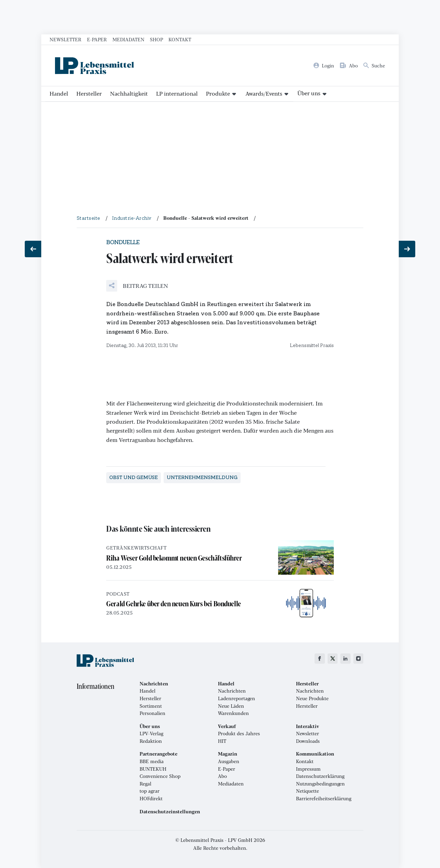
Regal (145, 784)
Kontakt (180, 39)
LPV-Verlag (151, 734)
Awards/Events (264, 93)
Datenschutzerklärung (320, 776)
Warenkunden (233, 713)
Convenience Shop (160, 776)
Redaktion (151, 741)
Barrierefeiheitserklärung (324, 799)
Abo (222, 776)
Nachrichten (232, 691)
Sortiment (151, 706)
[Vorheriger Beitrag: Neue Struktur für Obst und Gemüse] (33, 249)
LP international (177, 93)
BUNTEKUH (153, 769)
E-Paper (97, 39)
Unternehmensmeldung (202, 478)
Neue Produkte (312, 698)
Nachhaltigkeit (129, 93)
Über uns (309, 93)
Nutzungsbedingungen (320, 784)
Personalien (152, 713)
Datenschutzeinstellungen (170, 812)
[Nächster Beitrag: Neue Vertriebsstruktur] (407, 249)
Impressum (308, 769)
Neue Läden (231, 706)
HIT (222, 741)
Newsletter (65, 39)
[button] (137, 286)
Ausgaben (229, 761)
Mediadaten (128, 39)
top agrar (150, 791)
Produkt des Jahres (239, 734)
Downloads (308, 741)
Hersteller (89, 93)
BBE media (152, 761)
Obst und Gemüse (134, 478)
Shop (156, 39)
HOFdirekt (151, 799)
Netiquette (307, 791)
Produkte (218, 93)
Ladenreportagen (236, 698)
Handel (59, 93)
